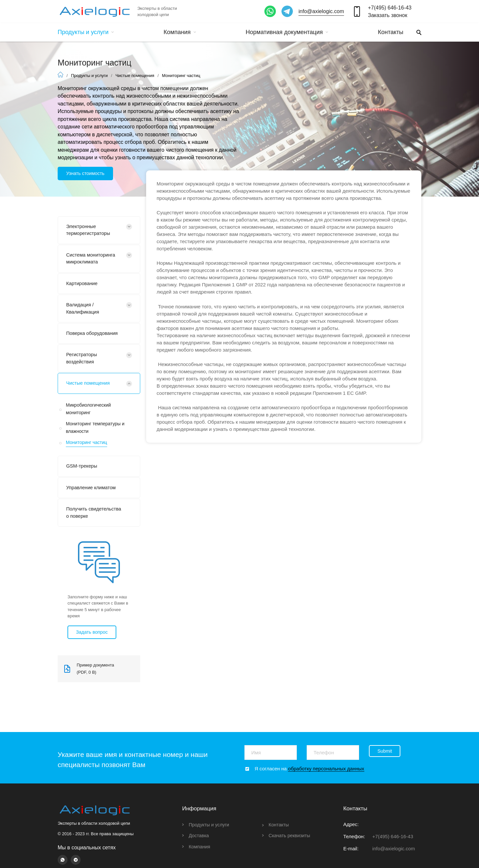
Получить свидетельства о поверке (86, 526)
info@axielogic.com (321, 11)
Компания (180, 32)
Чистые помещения (135, 76)
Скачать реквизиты (290, 835)
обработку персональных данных (326, 769)
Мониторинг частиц (86, 450)
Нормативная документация (287, 32)
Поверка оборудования (94, 339)
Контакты (391, 32)
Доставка (199, 835)
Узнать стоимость (86, 174)
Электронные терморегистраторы (90, 231)
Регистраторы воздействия (83, 365)
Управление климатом (93, 497)
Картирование (83, 287)
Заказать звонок (388, 15)
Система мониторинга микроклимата (93, 261)
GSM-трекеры (83, 474)
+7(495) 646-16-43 (390, 8)
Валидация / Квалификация (84, 313)
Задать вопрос (93, 650)
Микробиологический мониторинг (88, 416)
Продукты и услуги (86, 32)
